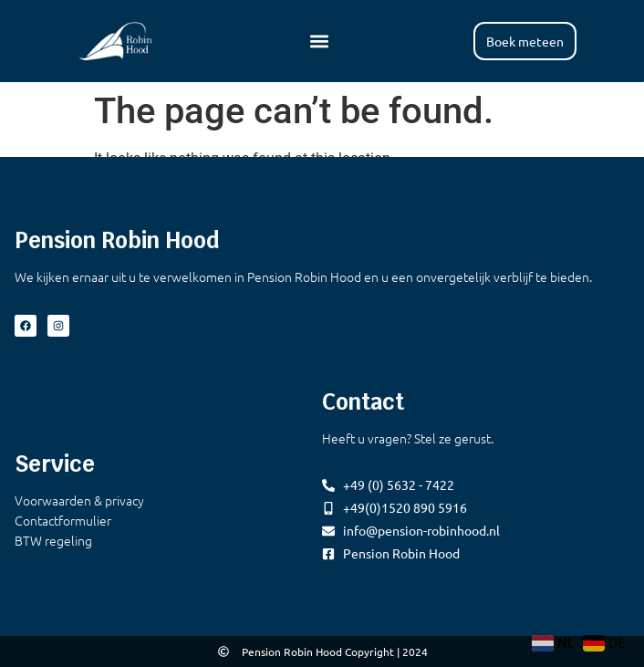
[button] (319, 41)
